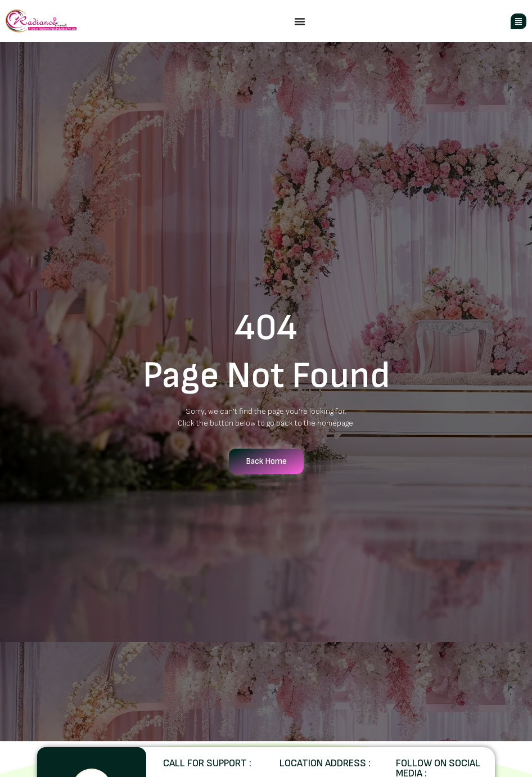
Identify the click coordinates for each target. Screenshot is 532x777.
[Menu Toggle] (300, 21)
